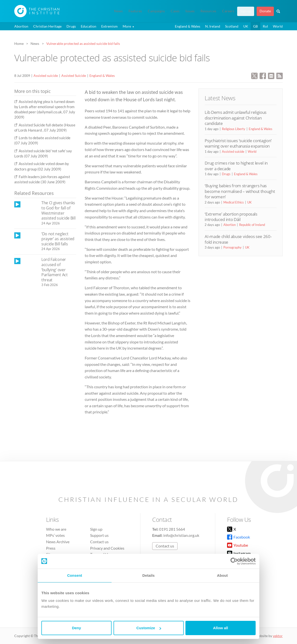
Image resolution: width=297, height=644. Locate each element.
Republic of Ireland (252, 225)
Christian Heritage (47, 26)
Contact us (99, 542)
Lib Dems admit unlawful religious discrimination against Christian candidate (236, 118)
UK (246, 26)
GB (256, 26)
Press (51, 548)
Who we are (56, 529)
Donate (265, 11)
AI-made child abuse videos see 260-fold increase (238, 239)
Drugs (71, 26)
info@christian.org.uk (181, 535)
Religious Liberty (234, 129)
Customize (149, 628)
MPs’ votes (55, 535)
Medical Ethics (234, 202)
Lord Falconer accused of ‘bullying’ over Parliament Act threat (55, 270)
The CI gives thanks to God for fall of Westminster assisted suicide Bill (58, 210)
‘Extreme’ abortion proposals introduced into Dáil (231, 217)
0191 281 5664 (172, 529)
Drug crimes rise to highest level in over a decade (236, 166)
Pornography (232, 247)
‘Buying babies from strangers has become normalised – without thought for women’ (240, 191)
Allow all (221, 628)
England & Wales (188, 26)
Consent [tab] (75, 575)
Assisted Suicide (74, 76)
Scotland (232, 26)
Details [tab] (148, 575)
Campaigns (156, 11)
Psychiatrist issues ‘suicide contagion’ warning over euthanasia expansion (238, 143)
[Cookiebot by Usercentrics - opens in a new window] (234, 561)
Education (89, 26)
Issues (190, 11)
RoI (265, 26)
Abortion (21, 26)
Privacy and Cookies (107, 548)
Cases (175, 11)
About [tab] (222, 575)
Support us (99, 535)
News (118, 11)
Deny (76, 628)
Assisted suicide (46, 76)
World (278, 26)
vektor (278, 636)
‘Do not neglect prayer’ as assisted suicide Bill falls (58, 239)
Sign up (246, 11)
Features (135, 11)
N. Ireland (213, 26)
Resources (208, 11)
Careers (228, 11)
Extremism (109, 26)
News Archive (58, 542)
